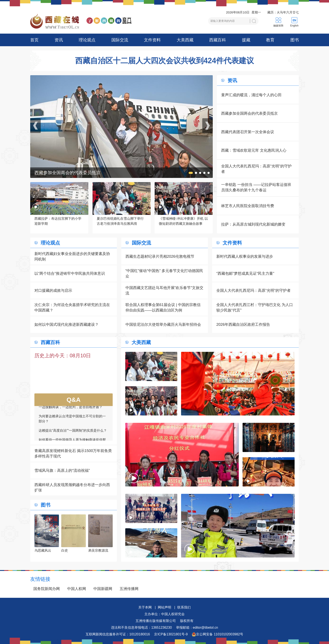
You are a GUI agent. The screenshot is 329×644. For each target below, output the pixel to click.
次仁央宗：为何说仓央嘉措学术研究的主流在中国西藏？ (72, 308)
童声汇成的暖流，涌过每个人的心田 (251, 95)
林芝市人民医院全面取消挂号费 (248, 206)
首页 (34, 40)
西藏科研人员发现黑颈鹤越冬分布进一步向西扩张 (72, 488)
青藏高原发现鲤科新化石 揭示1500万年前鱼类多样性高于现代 (73, 453)
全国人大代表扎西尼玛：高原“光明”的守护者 (256, 169)
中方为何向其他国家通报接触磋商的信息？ (70, 407)
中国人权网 (77, 589)
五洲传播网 (129, 589)
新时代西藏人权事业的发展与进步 (245, 256)
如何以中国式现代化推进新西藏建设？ (67, 325)
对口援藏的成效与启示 (53, 290)
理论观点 (87, 40)
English (294, 26)
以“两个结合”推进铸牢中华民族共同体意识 (70, 273)
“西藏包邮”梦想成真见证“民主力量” (245, 273)
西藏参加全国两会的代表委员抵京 (249, 113)
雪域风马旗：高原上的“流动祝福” (62, 471)
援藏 (246, 40)
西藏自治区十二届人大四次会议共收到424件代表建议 (164, 61)
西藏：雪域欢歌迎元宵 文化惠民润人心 (254, 150)
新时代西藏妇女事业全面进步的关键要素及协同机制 (72, 256)
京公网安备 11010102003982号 (217, 634)
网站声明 (164, 607)
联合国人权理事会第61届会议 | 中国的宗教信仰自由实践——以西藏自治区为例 (163, 308)
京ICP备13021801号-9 (171, 634)
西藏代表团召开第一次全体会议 (248, 132)
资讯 (59, 40)
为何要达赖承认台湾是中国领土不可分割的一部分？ (72, 428)
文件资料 (152, 40)
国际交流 (120, 40)
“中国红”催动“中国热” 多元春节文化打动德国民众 (164, 273)
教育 (270, 40)
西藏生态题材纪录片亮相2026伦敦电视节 (160, 256)
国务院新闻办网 (47, 589)
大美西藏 (185, 40)
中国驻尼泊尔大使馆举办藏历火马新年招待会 (163, 325)
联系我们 (184, 607)
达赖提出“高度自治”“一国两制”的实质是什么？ (73, 440)
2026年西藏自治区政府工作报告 (243, 325)
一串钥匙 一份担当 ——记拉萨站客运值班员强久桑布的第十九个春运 (256, 187)
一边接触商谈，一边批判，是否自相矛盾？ (70, 416)
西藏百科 (218, 40)
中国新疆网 (103, 589)
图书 (295, 40)
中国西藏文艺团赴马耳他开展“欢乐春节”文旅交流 (164, 290)
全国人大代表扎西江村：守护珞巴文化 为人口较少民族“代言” (255, 308)
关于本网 (145, 607)
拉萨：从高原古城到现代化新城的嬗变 (253, 224)
